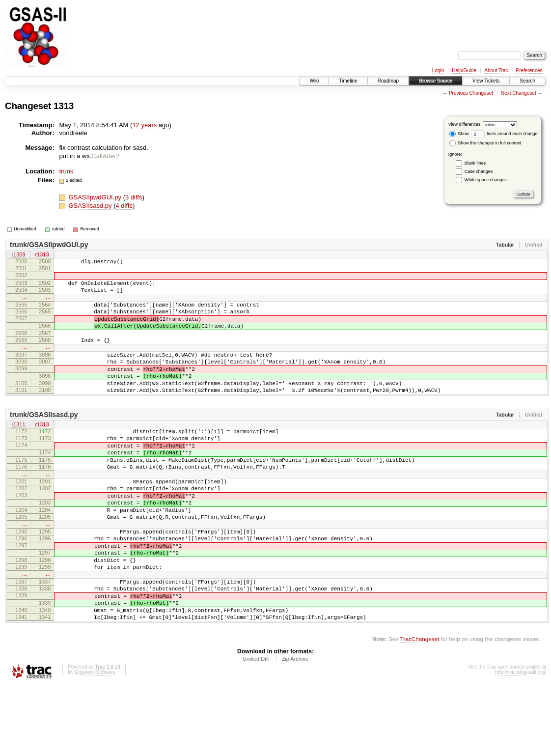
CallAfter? (105, 156)
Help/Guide (464, 70)
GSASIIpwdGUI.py (96, 197)
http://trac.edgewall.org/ (521, 743)
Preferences (529, 70)
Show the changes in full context (485, 143)
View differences (465, 124)
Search (527, 81)
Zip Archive (295, 729)
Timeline (348, 81)
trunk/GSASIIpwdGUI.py (49, 245)
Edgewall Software (95, 743)
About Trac (496, 70)
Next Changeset (519, 93)
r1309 (18, 255)
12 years (144, 125)
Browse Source (436, 81)
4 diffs (124, 206)
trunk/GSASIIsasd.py (44, 444)
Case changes (479, 171)
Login (438, 70)
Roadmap (388, 81)
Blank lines (475, 163)
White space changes (486, 180)
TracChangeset (420, 710)
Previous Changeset (471, 93)
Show (459, 134)
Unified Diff (256, 729)
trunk (67, 171)
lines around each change (504, 134)
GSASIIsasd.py (91, 206)
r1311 (18, 454)
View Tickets (486, 81)
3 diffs (134, 197)
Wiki (314, 81)
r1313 (42, 255)
